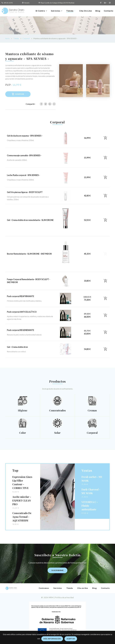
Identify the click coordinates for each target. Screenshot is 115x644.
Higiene (23, 410)
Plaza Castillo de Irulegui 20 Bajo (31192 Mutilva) (57, 3)
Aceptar (71, 639)
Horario (27, 3)
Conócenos (44, 588)
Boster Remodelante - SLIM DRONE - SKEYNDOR (29, 254)
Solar (57, 433)
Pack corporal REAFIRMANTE (21, 296)
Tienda (70, 11)
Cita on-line (83, 588)
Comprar (18, 94)
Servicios (56, 11)
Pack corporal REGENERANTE (21, 330)
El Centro (40, 11)
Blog (98, 11)
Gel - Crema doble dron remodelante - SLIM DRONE (30, 220)
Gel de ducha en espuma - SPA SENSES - (25, 136)
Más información (52, 639)
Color (23, 433)
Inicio (7, 38)
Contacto (109, 11)
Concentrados (57, 410)
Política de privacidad (64, 597)
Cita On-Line (86, 11)
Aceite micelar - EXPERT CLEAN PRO (22, 500)
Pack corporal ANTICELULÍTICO (22, 312)
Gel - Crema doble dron (17, 347)
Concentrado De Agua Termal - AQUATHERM (22, 517)
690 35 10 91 (8, 3)
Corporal (26, 38)
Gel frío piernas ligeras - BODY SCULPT (25, 192)
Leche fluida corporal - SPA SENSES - (23, 175)
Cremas (92, 410)
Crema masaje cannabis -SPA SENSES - (24, 155)
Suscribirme (57, 570)
